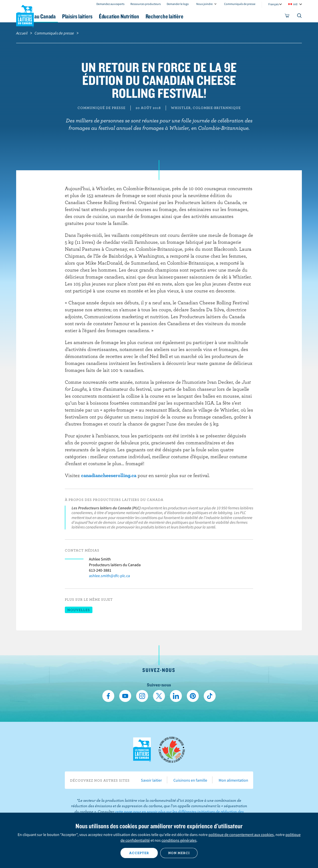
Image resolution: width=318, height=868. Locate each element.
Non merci (179, 853)
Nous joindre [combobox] (204, 4)
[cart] (287, 17)
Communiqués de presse (240, 4)
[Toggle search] (300, 17)
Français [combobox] (274, 4)
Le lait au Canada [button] (64, 16)
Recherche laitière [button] (210, 16)
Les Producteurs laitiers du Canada (25, 15)
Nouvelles (79, 610)
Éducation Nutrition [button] (159, 16)
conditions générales (179, 840)
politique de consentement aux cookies (241, 834)
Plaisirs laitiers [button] (110, 16)
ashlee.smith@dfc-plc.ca (109, 576)
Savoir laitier (151, 780)
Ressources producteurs (146, 4)
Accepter (139, 853)
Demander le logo (178, 4)
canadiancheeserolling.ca (109, 475)
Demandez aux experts (110, 4)
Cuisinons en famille (190, 780)
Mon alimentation (233, 780)
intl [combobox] (295, 4)
